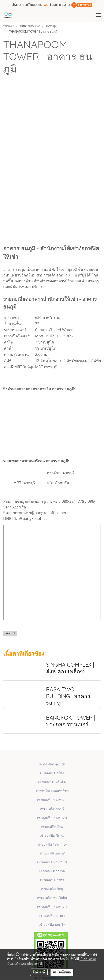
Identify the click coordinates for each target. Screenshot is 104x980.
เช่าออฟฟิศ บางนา (52, 916)
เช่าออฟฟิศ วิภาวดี (52, 871)
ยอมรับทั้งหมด (62, 972)
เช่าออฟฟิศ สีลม (52, 827)
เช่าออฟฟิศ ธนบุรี (52, 809)
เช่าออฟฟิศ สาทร (52, 880)
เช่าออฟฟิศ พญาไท (52, 925)
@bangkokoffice (33, 518)
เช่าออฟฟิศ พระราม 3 (52, 862)
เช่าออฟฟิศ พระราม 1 (52, 800)
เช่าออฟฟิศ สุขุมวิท (52, 764)
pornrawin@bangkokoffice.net (39, 513)
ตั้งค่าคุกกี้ (39, 972)
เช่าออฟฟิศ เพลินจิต (52, 782)
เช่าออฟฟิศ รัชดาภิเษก (52, 845)
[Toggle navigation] (99, 15)
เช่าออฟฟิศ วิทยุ (52, 889)
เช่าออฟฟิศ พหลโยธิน (52, 898)
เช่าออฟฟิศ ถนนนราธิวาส (52, 791)
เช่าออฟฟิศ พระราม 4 (52, 907)
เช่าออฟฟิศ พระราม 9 (52, 818)
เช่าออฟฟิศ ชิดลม (52, 836)
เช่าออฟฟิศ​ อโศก (52, 773)
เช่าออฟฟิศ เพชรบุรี (52, 853)
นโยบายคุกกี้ (34, 963)
